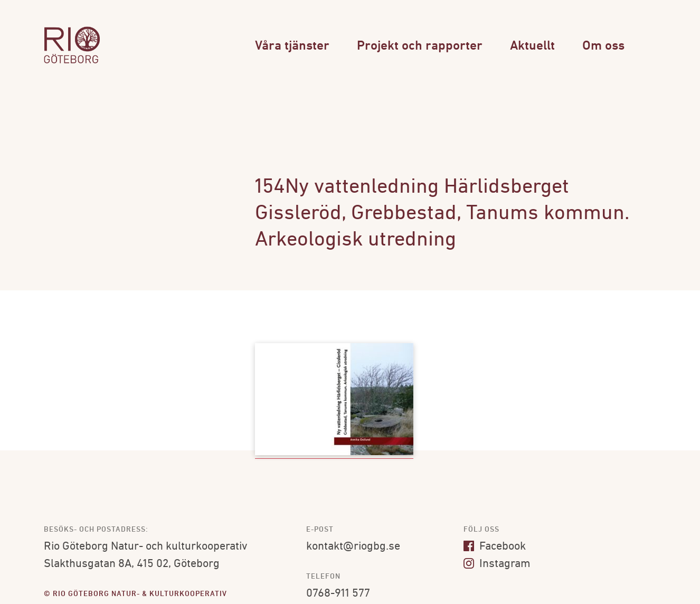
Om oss (603, 46)
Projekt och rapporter (420, 46)
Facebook (495, 547)
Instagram (497, 564)
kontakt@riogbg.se (353, 547)
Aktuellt (532, 46)
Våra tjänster (292, 46)
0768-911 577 (338, 594)
